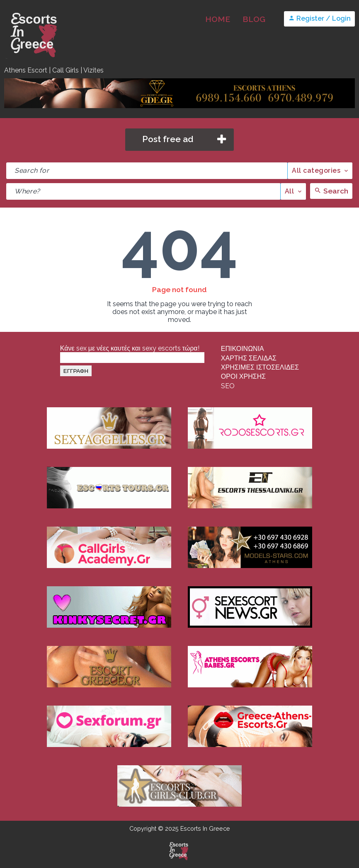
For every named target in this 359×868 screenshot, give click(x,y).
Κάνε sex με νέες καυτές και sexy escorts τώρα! (130, 348)
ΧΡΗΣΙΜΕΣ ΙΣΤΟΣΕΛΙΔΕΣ (260, 367)
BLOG (254, 19)
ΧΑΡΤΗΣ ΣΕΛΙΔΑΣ (249, 358)
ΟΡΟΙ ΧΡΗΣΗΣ (243, 376)
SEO (228, 386)
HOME (218, 19)
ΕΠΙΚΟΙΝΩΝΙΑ (243, 349)
